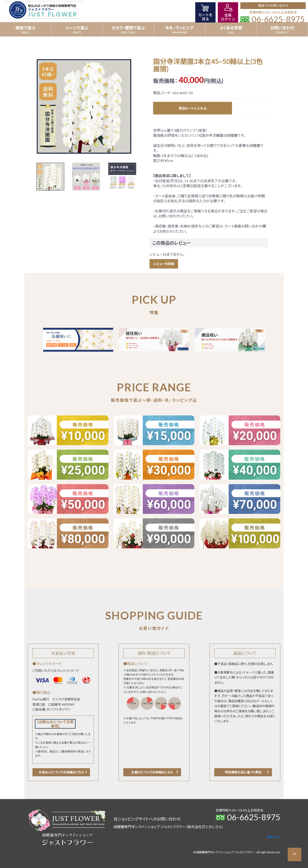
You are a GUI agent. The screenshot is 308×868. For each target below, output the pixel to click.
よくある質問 (231, 28)
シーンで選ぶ (77, 28)
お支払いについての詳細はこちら (61, 772)
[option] (84, 106)
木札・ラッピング (179, 28)
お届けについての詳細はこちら (152, 772)
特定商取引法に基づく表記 (243, 772)
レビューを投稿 (164, 264)
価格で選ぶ (25, 28)
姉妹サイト (274, 837)
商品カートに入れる (193, 108)
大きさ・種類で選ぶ (128, 28)
